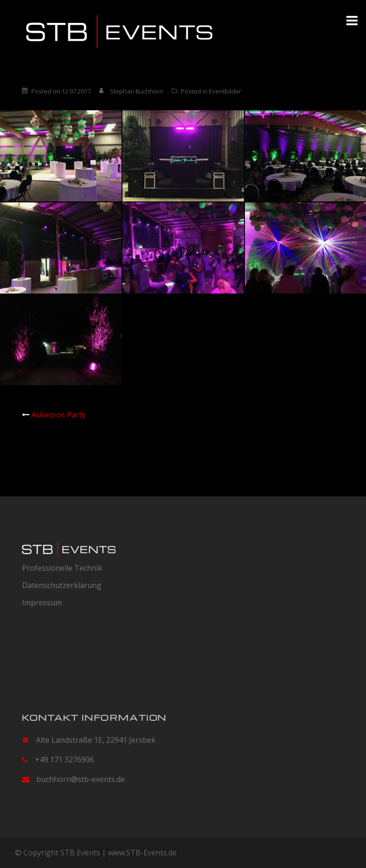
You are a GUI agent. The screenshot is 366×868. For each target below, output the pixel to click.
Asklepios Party (58, 415)
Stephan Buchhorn (136, 91)
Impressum (42, 603)
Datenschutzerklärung (62, 585)
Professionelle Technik (62, 568)
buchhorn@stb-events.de (81, 779)
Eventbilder (225, 91)
